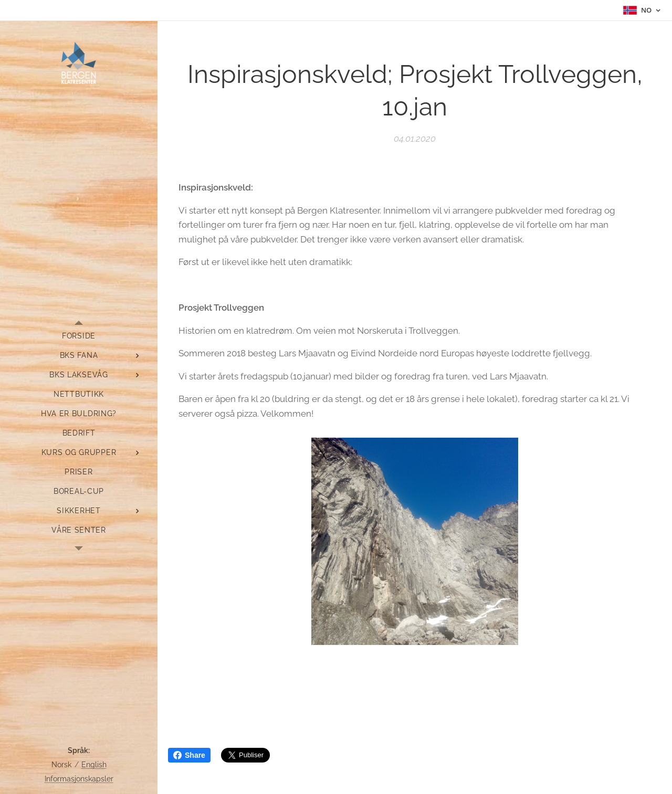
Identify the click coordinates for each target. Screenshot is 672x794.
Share (189, 755)
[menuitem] (79, 336)
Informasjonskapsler (79, 779)
